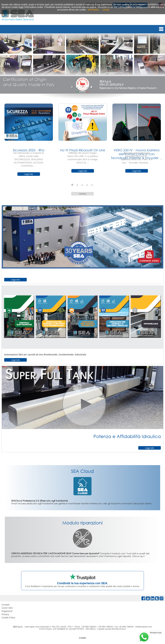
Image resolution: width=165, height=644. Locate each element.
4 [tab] (87, 87)
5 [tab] (92, 87)
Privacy (5, 614)
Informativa (93, 10)
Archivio (83, 194)
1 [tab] (72, 87)
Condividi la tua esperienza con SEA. (82, 583)
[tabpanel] (82, 64)
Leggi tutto (29, 174)
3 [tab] (82, 87)
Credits (82, 638)
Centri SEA (7, 608)
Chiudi (106, 10)
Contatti (5, 605)
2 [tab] (77, 87)
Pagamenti (7, 611)
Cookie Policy (8, 618)
